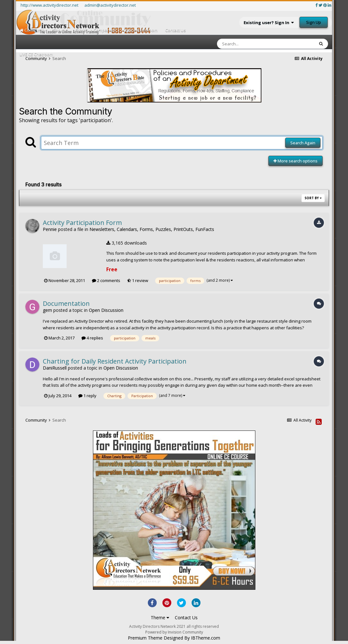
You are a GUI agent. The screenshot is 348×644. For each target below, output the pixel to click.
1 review (138, 280)
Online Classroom (141, 30)
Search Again (303, 143)
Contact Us (176, 30)
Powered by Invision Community (174, 632)
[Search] (249, 44)
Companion (105, 30)
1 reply (87, 396)
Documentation (66, 303)
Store (81, 30)
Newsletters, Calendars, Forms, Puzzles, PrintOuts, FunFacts (152, 229)
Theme (160, 618)
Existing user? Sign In (269, 23)
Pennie (50, 229)
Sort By (313, 198)
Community (33, 30)
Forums (61, 30)
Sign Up (314, 22)
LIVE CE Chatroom (36, 54)
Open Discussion (106, 310)
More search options (295, 161)
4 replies (92, 338)
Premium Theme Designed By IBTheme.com (174, 638)
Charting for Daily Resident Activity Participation (115, 361)
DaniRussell (55, 368)
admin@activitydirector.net (110, 5)
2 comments (106, 280)
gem (47, 310)
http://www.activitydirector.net (49, 5)
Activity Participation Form (82, 223)
